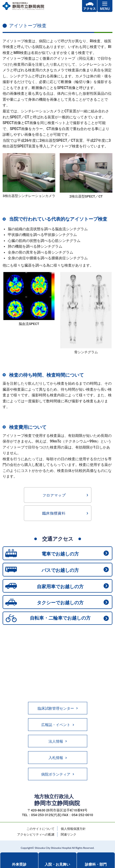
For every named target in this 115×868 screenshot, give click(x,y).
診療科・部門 (96, 864)
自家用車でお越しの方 (60, 586)
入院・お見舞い (57, 864)
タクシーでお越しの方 (60, 603)
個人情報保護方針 (73, 829)
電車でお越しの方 (60, 554)
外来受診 (19, 864)
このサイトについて (40, 829)
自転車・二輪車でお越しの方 (60, 618)
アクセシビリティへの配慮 (36, 835)
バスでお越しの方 (60, 570)
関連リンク (69, 835)
